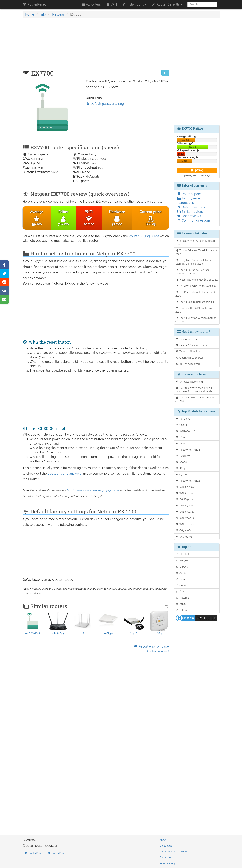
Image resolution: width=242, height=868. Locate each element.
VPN (111, 4)
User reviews (189, 216)
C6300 (181, 425)
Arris (180, 591)
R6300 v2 (183, 456)
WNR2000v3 (185, 518)
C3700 (181, 475)
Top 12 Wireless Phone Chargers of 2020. (196, 399)
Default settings (191, 207)
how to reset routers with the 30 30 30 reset (93, 490)
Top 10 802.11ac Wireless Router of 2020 (196, 320)
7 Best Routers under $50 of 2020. (197, 280)
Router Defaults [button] (167, 4)
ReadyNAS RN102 (188, 481)
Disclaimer (166, 857)
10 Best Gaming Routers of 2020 (196, 286)
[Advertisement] (96, 46)
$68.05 (197, 170)
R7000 (181, 462)
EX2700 (182, 437)
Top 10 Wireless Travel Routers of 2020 (196, 252)
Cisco (181, 585)
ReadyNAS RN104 (188, 450)
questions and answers (65, 473)
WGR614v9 (184, 537)
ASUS (181, 573)
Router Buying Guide (144, 236)
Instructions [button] (134, 4)
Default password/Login (106, 104)
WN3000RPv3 (185, 431)
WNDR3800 (184, 506)
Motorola (182, 598)
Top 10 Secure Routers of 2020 (195, 302)
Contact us (166, 846)
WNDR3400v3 (185, 493)
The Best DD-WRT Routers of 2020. (194, 310)
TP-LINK (182, 554)
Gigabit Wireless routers (191, 345)
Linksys (182, 567)
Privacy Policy (168, 863)
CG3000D (183, 530)
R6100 (181, 443)
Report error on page (151, 649)
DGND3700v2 (185, 499)
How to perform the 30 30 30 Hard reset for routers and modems (196, 390)
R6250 (181, 468)
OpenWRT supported (190, 358)
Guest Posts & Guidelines (174, 852)
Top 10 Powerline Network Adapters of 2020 (192, 272)
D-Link (181, 610)
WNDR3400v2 (185, 512)
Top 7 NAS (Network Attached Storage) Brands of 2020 (194, 262)
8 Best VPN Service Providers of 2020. (196, 243)
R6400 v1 (183, 419)
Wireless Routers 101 (189, 382)
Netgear (58, 14)
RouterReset (34, 4)
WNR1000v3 (185, 524)
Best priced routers (188, 339)
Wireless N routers (188, 351)
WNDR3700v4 (185, 487)
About (163, 840)
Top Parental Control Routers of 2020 (195, 294)
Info (43, 14)
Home (30, 14)
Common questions (194, 220)
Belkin (181, 579)
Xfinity (181, 604)
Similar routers (190, 212)
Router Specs (189, 194)
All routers (91, 4)
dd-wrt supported (188, 364)
